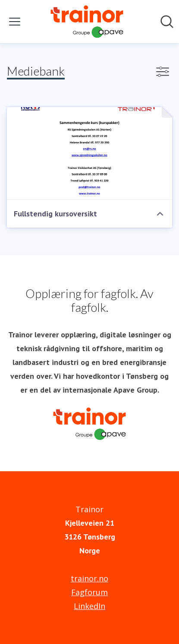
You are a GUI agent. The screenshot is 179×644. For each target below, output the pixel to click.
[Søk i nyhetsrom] (167, 22)
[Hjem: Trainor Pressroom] (87, 22)
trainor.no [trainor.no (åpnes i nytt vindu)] (89, 578)
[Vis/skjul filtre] (163, 72)
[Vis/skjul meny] (15, 22)
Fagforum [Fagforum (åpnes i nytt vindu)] (89, 592)
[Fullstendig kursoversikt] (89, 154)
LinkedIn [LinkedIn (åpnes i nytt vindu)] (89, 606)
